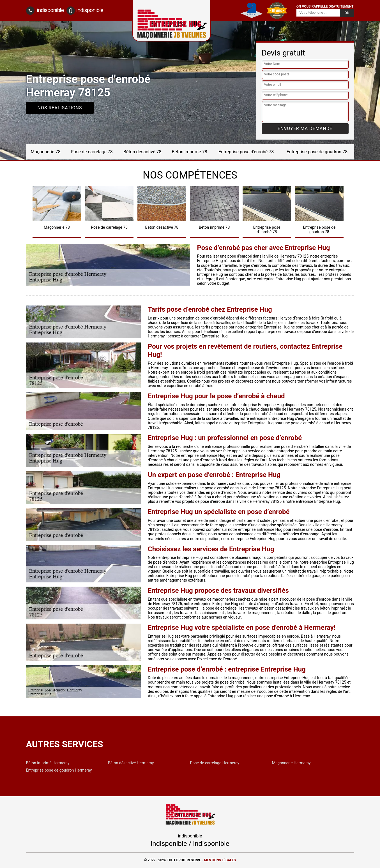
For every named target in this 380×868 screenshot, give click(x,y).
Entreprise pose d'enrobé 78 (246, 152)
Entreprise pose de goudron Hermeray (59, 770)
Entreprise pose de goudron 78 (317, 152)
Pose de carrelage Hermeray (215, 763)
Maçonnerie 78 (46, 152)
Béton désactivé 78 (142, 152)
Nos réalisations (60, 108)
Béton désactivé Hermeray (131, 763)
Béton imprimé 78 (189, 152)
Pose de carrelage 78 (92, 152)
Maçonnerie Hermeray (291, 763)
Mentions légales (220, 860)
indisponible (45, 11)
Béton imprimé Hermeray (48, 763)
